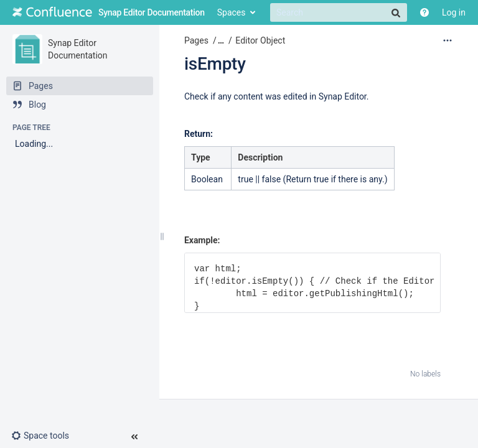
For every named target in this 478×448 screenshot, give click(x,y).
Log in (454, 12)
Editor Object (260, 40)
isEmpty (215, 64)
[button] (45, 436)
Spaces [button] (232, 12)
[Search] (339, 12)
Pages (196, 40)
